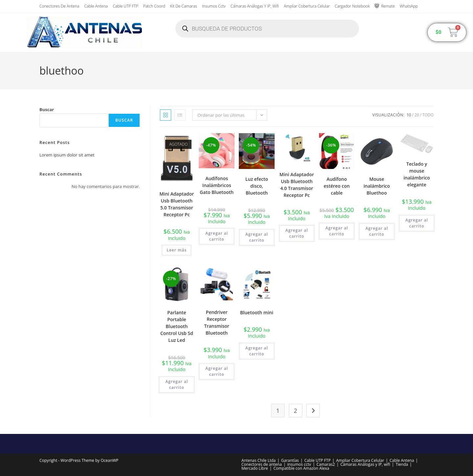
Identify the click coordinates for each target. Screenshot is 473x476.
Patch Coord (154, 6)
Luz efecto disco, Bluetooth (257, 186)
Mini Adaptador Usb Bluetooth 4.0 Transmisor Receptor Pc (297, 185)
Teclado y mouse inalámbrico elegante (417, 174)
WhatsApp (409, 6)
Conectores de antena (59, 6)
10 (409, 115)
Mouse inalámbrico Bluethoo (377, 186)
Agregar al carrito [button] (217, 236)
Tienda (402, 464)
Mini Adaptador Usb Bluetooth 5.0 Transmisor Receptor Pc (177, 204)
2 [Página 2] (295, 411)
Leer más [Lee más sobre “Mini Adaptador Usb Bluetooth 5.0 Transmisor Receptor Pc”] (177, 250)
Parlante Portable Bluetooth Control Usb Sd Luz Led (177, 326)
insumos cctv (214, 6)
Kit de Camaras (184, 6)
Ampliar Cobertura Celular (307, 6)
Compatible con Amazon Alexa (301, 468)
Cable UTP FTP (125, 6)
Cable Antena (96, 6)
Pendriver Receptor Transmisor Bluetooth (216, 322)
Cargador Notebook (352, 6)
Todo (428, 115)
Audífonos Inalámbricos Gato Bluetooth (217, 185)
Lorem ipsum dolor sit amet (67, 155)
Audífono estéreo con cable (337, 186)
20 (417, 115)
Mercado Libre (255, 468)
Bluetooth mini (257, 312)
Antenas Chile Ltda (259, 460)
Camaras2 (326, 464)
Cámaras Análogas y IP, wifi (255, 6)
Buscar (47, 109)
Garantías (290, 460)
